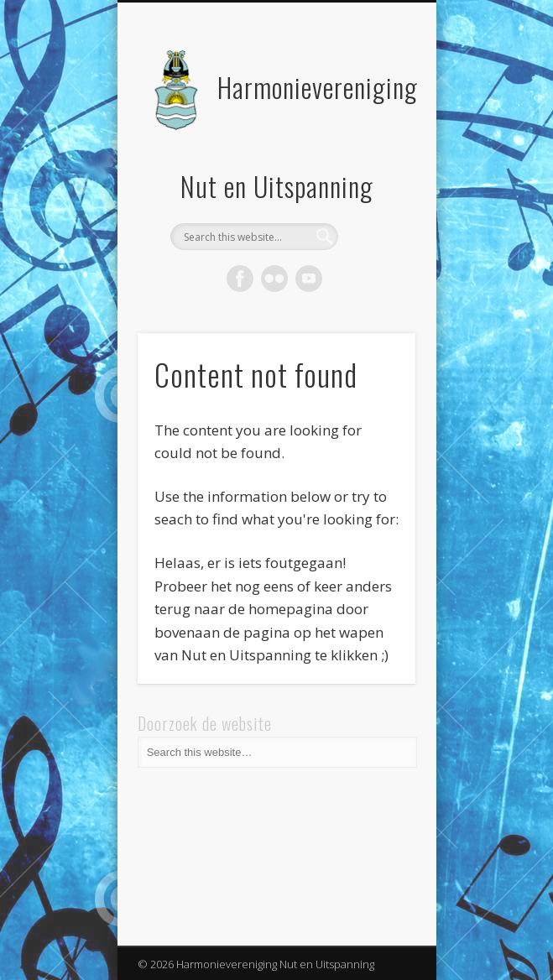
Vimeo (309, 279)
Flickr (274, 279)
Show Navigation (374, 150)
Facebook (240, 279)
